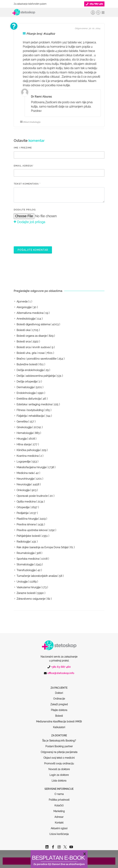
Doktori (59, 679)
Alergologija (24, 307)
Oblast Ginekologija (30, 122)
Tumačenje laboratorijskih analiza (37, 576)
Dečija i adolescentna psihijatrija (36, 376)
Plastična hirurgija (27, 519)
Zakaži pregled (59, 691)
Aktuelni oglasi (59, 815)
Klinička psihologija (28, 450)
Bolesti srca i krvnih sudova (33, 347)
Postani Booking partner (59, 733)
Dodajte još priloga (29, 222)
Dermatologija (25, 387)
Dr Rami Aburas (41, 97)
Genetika (22, 422)
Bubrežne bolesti (27, 364)
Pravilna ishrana (26, 524)
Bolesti (59, 702)
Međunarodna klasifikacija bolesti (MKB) (59, 708)
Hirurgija (22, 439)
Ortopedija (23, 507)
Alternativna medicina (30, 313)
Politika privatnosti (59, 786)
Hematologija (25, 433)
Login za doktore (59, 761)
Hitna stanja (24, 444)
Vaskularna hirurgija (28, 587)
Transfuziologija (26, 570)
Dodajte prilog (25, 210)
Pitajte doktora (59, 697)
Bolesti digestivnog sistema (33, 324)
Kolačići (59, 792)
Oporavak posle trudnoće (32, 496)
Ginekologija (24, 427)
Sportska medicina (28, 559)
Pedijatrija (22, 513)
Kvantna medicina (27, 456)
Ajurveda (22, 302)
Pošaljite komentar (33, 250)
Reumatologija (25, 553)
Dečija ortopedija (27, 382)
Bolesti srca (24, 342)
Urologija (22, 582)
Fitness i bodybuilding (30, 410)
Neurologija (24, 484)
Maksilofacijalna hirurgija (31, 467)
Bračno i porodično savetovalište (36, 359)
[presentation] (41, 235)
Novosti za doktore (59, 756)
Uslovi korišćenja (59, 820)
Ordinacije (59, 685)
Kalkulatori (59, 714)
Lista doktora (59, 767)
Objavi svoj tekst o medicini (59, 744)
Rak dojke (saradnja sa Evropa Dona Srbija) (42, 547)
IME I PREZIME (23, 148)
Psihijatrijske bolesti (28, 536)
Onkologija (23, 490)
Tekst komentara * (27, 184)
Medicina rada (25, 473)
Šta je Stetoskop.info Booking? (59, 727)
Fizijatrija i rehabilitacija (30, 416)
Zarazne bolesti (26, 593)
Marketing (59, 798)
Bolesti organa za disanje (32, 336)
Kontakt (59, 809)
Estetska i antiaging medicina (34, 404)
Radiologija (23, 542)
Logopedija (23, 462)
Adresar (59, 803)
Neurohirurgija (25, 479)
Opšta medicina (26, 502)
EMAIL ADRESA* (24, 166)
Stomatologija (25, 564)
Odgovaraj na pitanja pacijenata (59, 738)
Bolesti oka (23, 330)
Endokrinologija (26, 393)
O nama (59, 780)
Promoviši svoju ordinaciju (59, 750)
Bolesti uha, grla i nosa (30, 353)
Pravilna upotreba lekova (32, 530)
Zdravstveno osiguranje (31, 599)
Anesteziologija (26, 319)
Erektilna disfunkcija (29, 399)
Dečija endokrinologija (30, 370)
